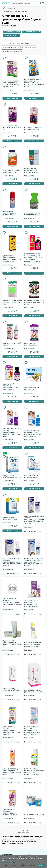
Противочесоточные (11, 35)
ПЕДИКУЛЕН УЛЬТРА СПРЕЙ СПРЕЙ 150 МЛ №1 (12, 344)
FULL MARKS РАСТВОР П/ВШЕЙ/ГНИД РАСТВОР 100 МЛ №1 (12, 128)
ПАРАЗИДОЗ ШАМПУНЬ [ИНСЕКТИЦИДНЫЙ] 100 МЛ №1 (11, 690)
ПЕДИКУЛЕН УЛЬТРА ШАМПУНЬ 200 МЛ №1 (31, 344)
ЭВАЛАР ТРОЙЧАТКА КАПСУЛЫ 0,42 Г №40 (31, 476)
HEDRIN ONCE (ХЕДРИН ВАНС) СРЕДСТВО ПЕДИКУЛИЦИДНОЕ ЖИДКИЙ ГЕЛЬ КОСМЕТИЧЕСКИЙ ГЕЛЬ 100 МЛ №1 (34, 520)
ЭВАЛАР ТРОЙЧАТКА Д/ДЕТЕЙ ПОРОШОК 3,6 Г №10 (12, 476)
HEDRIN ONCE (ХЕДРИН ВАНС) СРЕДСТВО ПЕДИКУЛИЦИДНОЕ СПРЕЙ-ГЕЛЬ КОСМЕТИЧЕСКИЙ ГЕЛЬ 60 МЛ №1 (12, 562)
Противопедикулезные (31, 32)
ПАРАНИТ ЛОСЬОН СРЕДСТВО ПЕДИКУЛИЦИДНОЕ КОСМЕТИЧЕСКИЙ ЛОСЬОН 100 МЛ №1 (11, 731)
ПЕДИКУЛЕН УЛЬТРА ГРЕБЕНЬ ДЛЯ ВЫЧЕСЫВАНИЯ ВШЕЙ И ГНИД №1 (12, 302)
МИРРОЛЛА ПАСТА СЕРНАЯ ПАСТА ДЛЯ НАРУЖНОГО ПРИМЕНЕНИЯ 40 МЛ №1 (33, 645)
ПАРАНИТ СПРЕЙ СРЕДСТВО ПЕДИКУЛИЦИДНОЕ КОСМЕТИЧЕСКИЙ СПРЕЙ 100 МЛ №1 (12, 772)
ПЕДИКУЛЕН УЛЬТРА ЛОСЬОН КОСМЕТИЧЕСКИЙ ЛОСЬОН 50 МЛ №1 (34, 302)
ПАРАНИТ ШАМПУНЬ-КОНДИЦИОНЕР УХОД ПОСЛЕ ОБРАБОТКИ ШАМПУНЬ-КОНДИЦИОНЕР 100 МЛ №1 (34, 772)
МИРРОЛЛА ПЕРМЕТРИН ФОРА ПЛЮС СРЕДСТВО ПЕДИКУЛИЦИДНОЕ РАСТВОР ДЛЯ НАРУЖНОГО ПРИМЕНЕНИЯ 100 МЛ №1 (34, 258)
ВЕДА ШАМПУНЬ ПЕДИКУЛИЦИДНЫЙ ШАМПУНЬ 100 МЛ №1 (9, 213)
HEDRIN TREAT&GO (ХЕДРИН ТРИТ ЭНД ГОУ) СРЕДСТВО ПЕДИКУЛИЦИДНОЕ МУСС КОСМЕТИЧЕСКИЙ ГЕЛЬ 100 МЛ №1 (34, 562)
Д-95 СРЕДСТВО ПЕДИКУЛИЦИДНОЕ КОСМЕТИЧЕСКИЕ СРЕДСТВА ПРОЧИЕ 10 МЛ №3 (12, 259)
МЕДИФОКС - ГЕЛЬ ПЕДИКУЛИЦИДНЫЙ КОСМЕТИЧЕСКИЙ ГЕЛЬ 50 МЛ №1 (12, 644)
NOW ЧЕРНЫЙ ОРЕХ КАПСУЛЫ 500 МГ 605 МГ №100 (12, 171)
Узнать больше (7, 862)
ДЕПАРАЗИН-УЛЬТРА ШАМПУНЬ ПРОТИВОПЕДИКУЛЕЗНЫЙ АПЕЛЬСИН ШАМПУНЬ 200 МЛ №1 (12, 603)
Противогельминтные (12, 32)
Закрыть (42, 866)
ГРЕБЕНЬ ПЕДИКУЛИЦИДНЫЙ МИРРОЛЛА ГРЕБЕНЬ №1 (34, 214)
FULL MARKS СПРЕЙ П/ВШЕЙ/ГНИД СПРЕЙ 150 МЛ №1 (34, 128)
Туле (5, 23)
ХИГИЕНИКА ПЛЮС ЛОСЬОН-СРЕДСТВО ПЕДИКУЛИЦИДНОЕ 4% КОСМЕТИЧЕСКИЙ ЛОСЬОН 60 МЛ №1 (12, 432)
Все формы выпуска (8, 90)
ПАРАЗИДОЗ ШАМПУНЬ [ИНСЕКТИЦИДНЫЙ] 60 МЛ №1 (34, 691)
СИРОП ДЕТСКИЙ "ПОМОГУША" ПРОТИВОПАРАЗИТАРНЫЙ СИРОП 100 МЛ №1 (11, 387)
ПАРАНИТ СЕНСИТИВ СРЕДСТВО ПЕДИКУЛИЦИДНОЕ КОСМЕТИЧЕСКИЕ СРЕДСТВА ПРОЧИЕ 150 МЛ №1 (34, 731)
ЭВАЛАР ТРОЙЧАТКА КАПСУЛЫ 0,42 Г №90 (10, 518)
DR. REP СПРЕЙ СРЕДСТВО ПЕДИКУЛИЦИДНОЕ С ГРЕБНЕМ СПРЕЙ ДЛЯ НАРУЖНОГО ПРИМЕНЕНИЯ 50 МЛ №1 (34, 83)
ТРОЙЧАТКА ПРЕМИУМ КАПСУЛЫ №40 (32, 389)
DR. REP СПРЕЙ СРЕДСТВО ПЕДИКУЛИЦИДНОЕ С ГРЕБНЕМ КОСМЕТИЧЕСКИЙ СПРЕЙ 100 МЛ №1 (11, 84)
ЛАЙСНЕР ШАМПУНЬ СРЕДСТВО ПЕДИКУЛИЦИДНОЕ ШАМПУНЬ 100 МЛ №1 (31, 603)
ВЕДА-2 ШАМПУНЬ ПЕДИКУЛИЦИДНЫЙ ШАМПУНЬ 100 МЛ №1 (31, 170)
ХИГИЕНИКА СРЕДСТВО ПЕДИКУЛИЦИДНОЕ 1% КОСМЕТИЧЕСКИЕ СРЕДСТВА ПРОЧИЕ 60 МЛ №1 (34, 433)
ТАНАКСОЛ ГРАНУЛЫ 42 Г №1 (34, 815)
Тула (39, 531)
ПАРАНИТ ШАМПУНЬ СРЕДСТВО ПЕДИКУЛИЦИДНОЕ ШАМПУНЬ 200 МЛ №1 (10, 812)
